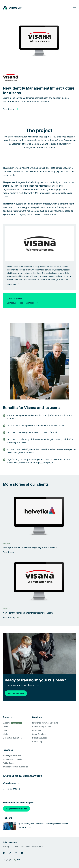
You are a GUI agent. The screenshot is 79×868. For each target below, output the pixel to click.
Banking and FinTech (12, 756)
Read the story (9, 109)
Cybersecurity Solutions (43, 727)
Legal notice (38, 846)
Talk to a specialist (16, 693)
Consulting (37, 742)
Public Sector (9, 763)
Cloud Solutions (39, 734)
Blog (5, 730)
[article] (40, 137)
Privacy (6, 846)
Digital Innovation (40, 738)
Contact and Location (12, 738)
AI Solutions (37, 730)
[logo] (12, 8)
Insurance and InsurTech (14, 759)
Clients (6, 727)
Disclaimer (26, 846)
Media (6, 734)
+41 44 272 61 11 (13, 789)
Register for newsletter (16, 809)
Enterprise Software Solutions (45, 723)
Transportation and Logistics (15, 767)
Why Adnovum (9, 783)
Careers (12, 723)
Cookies (15, 846)
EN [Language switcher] (18, 860)
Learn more (12, 284)
